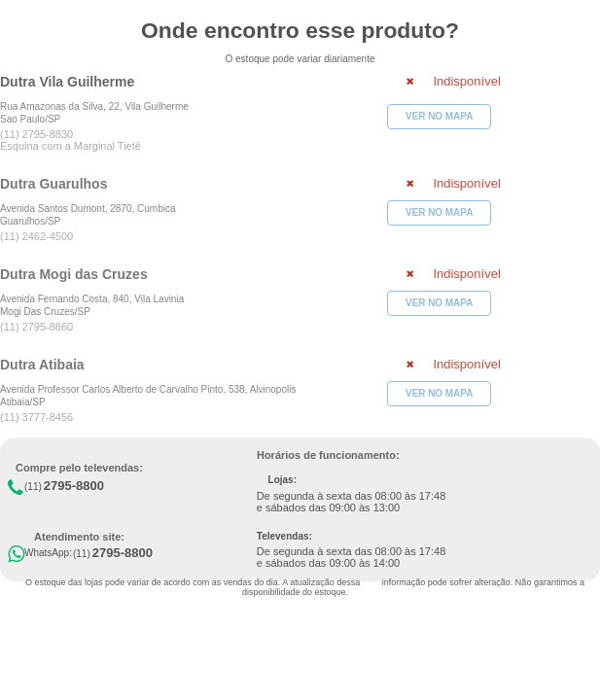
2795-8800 (74, 486)
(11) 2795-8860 (36, 327)
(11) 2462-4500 (36, 236)
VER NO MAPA (439, 116)
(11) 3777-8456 (36, 417)
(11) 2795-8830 (36, 134)
